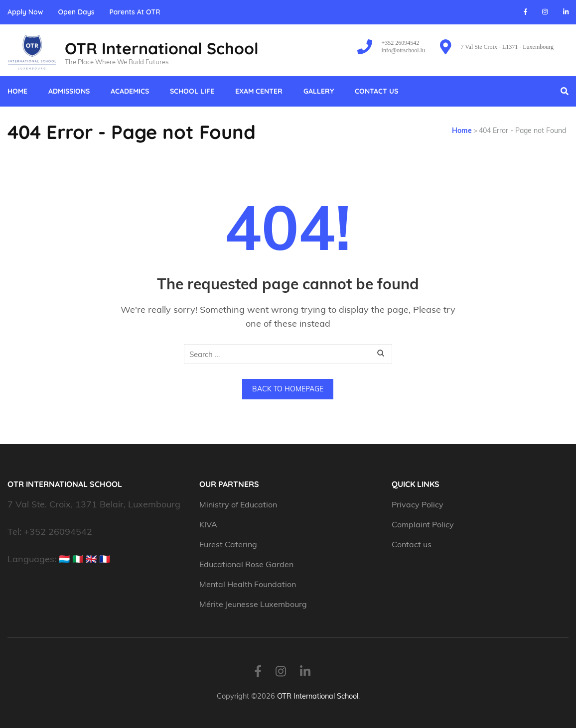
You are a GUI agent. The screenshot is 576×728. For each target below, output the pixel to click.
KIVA (208, 524)
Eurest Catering (228, 544)
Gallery (319, 91)
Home (17, 91)
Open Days (76, 12)
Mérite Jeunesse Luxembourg (253, 604)
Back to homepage (288, 389)
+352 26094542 (401, 43)
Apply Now (25, 12)
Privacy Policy (418, 504)
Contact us (376, 91)
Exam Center (259, 91)
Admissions (69, 91)
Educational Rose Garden (246, 564)
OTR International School (162, 48)
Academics (130, 91)
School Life (192, 91)
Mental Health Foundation (248, 584)
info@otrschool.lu (403, 50)
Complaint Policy (423, 524)
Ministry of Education (239, 504)
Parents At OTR (135, 12)
